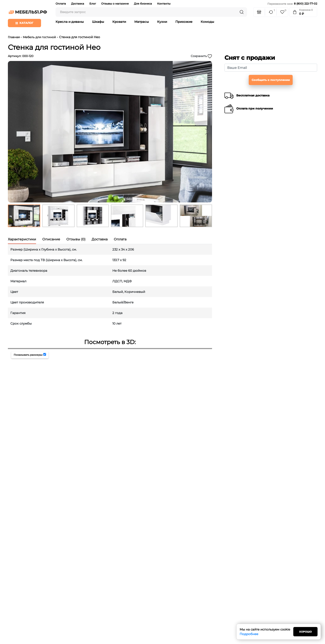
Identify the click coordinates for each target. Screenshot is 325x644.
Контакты (164, 4)
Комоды (207, 22)
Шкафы (98, 22)
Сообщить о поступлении (271, 80)
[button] (207, 132)
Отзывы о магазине (115, 4)
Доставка (78, 4)
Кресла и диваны (70, 22)
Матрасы (142, 22)
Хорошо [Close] (305, 632)
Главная (14, 37)
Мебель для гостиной (39, 37)
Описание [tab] (51, 239)
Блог (93, 4)
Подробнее (249, 634)
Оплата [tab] (120, 239)
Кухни (162, 22)
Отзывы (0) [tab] (76, 239)
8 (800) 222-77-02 (306, 4)
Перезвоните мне (280, 4)
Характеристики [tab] (22, 239)
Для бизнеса (143, 4)
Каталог (24, 23)
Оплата (61, 4)
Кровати (119, 22)
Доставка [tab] (100, 239)
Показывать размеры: (28, 355)
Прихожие (184, 22)
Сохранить (201, 56)
